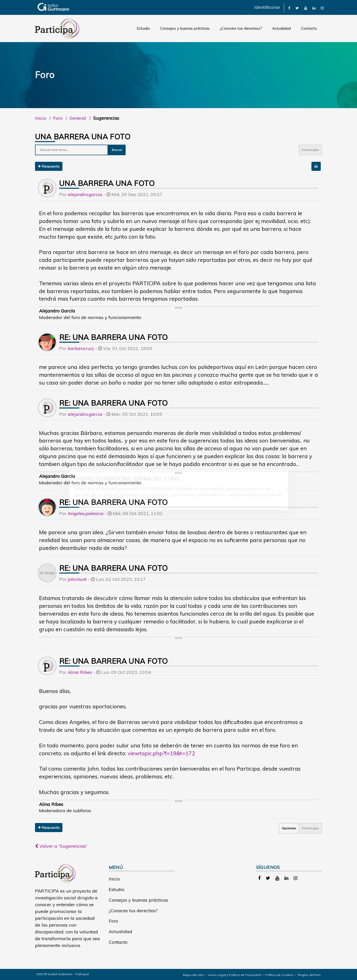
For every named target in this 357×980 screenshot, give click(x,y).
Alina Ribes (80, 672)
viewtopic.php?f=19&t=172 (161, 753)
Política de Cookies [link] (279, 975)
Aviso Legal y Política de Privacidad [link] (235, 975)
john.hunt (77, 579)
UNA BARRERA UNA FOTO (83, 137)
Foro (113, 921)
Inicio (41, 118)
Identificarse (267, 7)
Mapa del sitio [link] (193, 975)
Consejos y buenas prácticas (185, 28)
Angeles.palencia (86, 513)
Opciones (289, 828)
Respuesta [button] (49, 166)
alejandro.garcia (85, 194)
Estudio (143, 28)
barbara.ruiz (81, 348)
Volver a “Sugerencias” (61, 846)
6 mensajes (310, 150)
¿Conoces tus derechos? (241, 28)
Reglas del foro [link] (309, 975)
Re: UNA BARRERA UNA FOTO (114, 337)
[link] (289, 8)
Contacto (309, 28)
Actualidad (281, 28)
